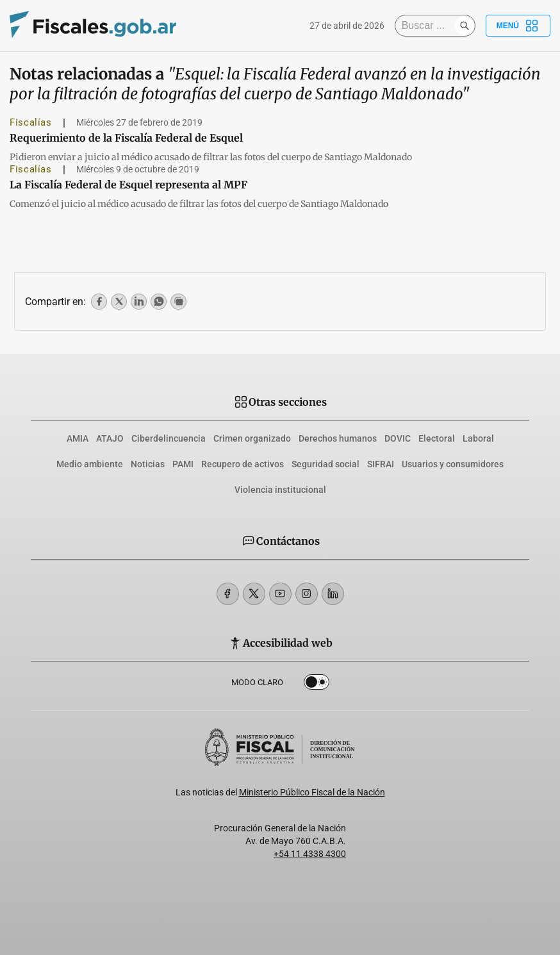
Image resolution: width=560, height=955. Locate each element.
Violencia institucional (280, 490)
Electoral (437, 438)
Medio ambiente (90, 464)
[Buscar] (428, 26)
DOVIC (398, 438)
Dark (317, 685)
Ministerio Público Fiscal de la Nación (312, 792)
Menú (518, 26)
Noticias (148, 464)
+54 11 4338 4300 (310, 854)
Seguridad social (325, 464)
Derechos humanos (338, 438)
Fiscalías (31, 122)
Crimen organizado (252, 438)
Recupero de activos (243, 464)
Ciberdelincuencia (169, 438)
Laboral (478, 438)
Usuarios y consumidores (453, 464)
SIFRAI (381, 464)
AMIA (78, 438)
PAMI (183, 464)
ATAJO (110, 438)
